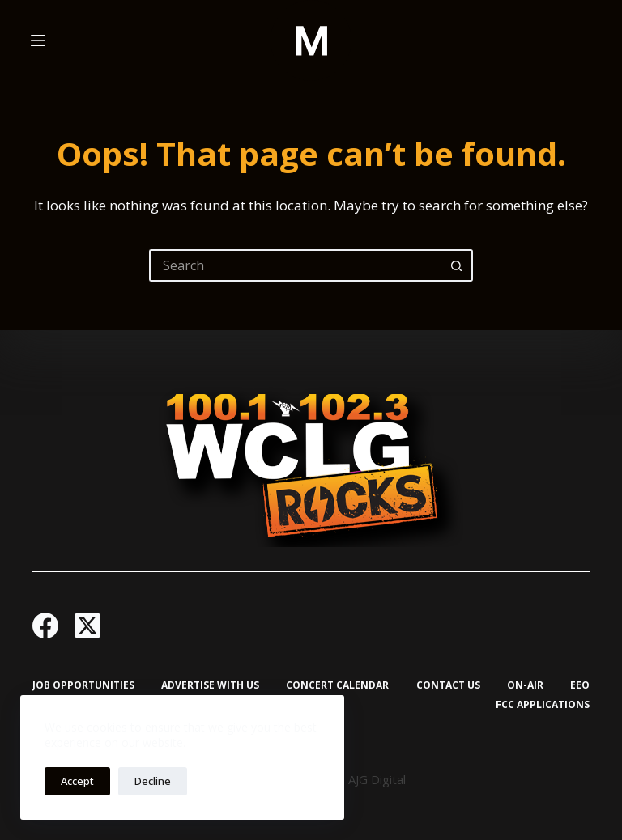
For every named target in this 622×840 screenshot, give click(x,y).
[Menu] (38, 40)
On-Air (525, 685)
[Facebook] (45, 626)
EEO (580, 685)
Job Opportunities (83, 685)
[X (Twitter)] (87, 626)
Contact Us (448, 685)
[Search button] (457, 265)
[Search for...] (295, 265)
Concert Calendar (337, 685)
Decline (153, 781)
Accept (77, 781)
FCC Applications (543, 705)
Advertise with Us (210, 685)
